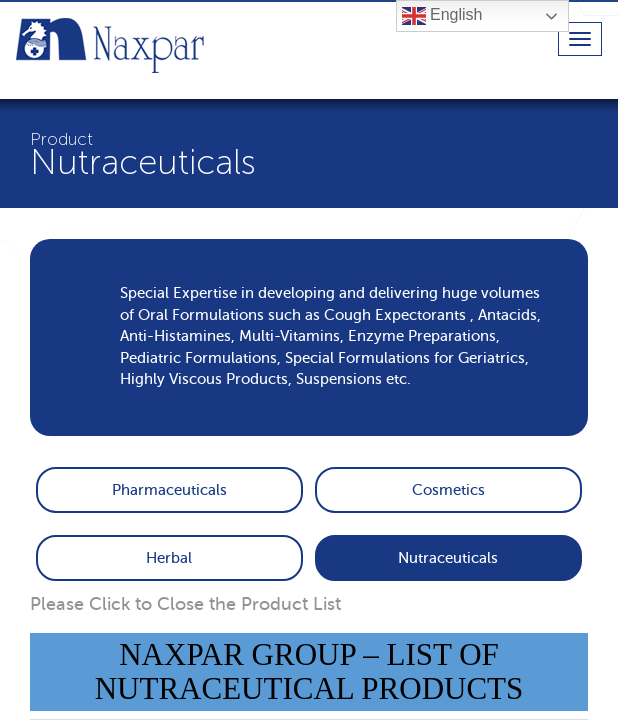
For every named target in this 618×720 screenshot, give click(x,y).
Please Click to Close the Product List (185, 604)
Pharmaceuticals (169, 490)
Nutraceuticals (448, 558)
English (442, 16)
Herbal (169, 558)
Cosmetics (448, 490)
